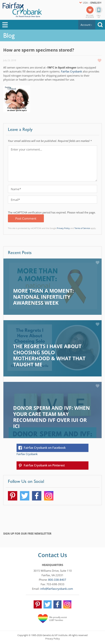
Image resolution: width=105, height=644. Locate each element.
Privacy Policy (63, 228)
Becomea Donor (90, 16)
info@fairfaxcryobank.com (57, 589)
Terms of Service (82, 228)
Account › (86, 25)
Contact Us (52, 555)
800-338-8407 (57, 580)
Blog (9, 35)
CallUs (99, 16)
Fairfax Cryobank (71, 71)
